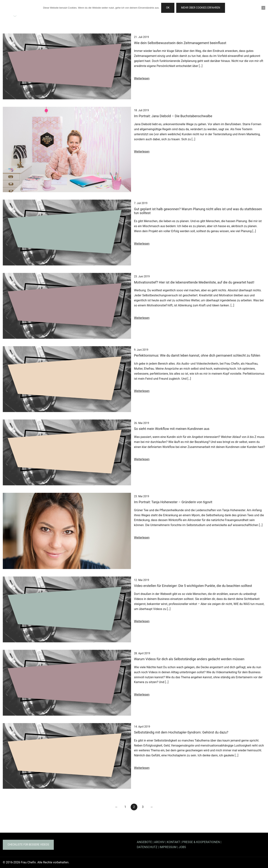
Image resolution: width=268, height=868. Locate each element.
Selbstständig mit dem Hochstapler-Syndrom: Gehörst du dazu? (181, 732)
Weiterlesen (142, 78)
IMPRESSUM (168, 847)
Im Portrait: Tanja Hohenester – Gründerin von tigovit (173, 502)
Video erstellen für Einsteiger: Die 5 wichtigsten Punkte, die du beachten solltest (193, 586)
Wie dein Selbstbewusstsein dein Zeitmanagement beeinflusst (180, 43)
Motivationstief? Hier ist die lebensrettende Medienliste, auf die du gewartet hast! (194, 282)
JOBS (182, 847)
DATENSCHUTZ (147, 847)
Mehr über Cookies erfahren (201, 8)
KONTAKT (174, 842)
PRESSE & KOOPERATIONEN (201, 842)
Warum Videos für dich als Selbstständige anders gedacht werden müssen (189, 659)
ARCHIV (159, 842)
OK (168, 8)
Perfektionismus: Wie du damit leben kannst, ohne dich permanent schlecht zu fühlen (197, 355)
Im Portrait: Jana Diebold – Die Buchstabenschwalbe (173, 116)
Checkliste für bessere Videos (28, 845)
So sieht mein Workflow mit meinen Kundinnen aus (172, 429)
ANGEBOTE (144, 842)
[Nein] (263, 8)
